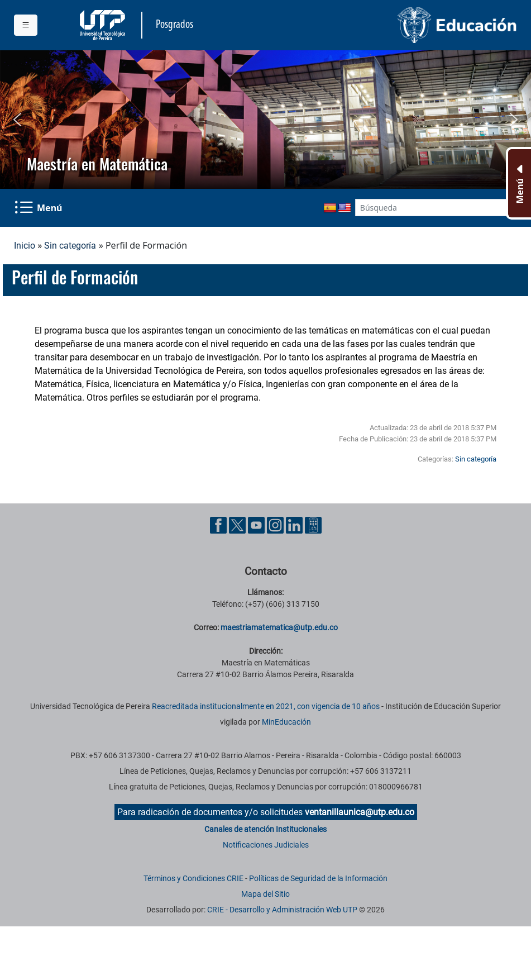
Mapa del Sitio (265, 894)
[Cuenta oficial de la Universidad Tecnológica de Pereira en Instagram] (276, 524)
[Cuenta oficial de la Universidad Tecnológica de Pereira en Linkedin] (295, 524)
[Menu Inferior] (518, 183)
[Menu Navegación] (39, 208)
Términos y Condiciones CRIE (193, 878)
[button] (17, 120)
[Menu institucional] (26, 25)
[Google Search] (431, 208)
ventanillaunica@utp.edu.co (360, 812)
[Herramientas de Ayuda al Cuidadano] (313, 524)
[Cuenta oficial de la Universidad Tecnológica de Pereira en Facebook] (219, 524)
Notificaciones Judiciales (266, 845)
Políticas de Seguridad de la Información (318, 878)
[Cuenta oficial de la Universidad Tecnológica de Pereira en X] (238, 524)
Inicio (25, 246)
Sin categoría (70, 246)
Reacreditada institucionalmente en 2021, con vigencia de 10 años (266, 706)
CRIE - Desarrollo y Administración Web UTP (282, 910)
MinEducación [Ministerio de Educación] (286, 722)
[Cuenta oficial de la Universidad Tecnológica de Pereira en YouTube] (257, 524)
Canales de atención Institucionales (265, 829)
